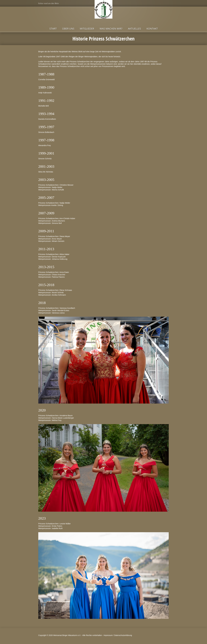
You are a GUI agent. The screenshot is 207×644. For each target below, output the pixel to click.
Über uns (68, 29)
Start (53, 29)
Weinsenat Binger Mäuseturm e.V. (67, 635)
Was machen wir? (111, 29)
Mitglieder (87, 29)
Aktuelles (134, 29)
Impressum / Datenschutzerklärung (118, 635)
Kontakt (152, 29)
